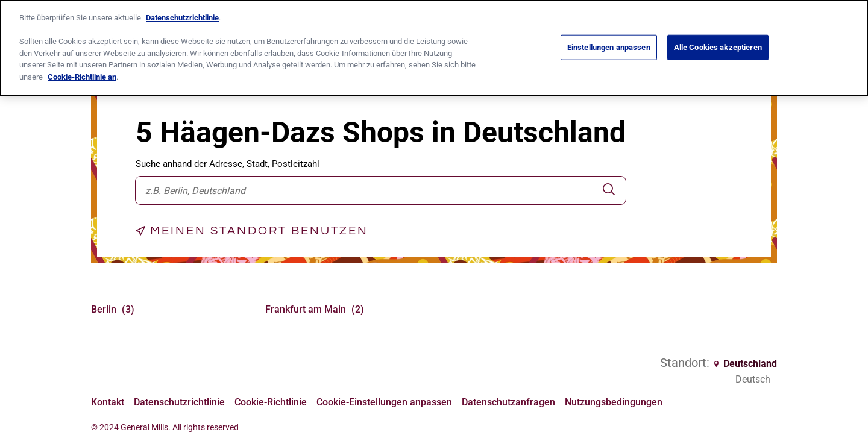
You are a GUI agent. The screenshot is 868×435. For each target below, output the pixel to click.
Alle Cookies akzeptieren (718, 47)
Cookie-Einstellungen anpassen (384, 402)
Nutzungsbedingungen (614, 401)
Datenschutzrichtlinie (179, 401)
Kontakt (108, 401)
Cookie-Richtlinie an (82, 76)
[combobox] (364, 190)
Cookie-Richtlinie (271, 401)
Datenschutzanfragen (508, 401)
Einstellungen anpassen (609, 47)
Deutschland (746, 364)
